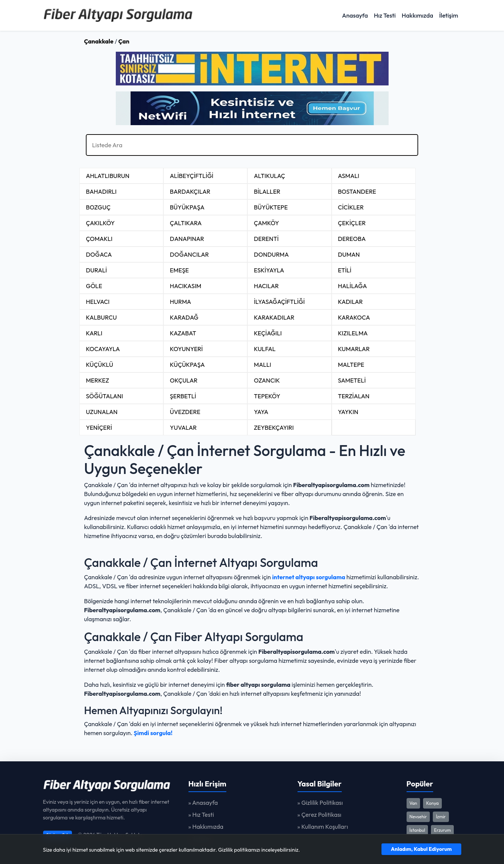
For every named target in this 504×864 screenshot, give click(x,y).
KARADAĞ (184, 317)
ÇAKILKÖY (100, 223)
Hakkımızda (417, 15)
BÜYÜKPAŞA (187, 207)
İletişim (449, 15)
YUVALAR (183, 428)
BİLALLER (267, 191)
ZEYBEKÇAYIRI (274, 428)
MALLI (262, 365)
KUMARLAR (354, 349)
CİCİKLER (351, 207)
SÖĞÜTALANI (104, 396)
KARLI (94, 333)
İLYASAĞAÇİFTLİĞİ (279, 302)
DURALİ (96, 270)
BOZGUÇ (98, 207)
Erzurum (442, 830)
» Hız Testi (201, 815)
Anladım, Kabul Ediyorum (421, 849)
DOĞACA (99, 254)
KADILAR (351, 302)
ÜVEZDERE (185, 412)
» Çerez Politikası (319, 815)
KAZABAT (183, 333)
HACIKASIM (185, 286)
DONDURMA (271, 254)
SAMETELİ (352, 380)
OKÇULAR (184, 380)
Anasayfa (355, 15)
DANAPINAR (187, 239)
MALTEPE (351, 365)
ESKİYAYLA (269, 270)
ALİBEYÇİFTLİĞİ (191, 176)
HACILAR (266, 286)
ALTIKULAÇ (269, 176)
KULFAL (265, 349)
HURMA (180, 302)
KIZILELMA (353, 333)
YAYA (261, 412)
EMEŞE (179, 270)
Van (414, 803)
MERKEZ (97, 380)
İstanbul (417, 830)
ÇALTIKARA (186, 223)
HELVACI (98, 302)
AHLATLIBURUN (108, 176)
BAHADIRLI (101, 191)
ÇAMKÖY (266, 223)
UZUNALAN (102, 412)
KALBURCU (101, 317)
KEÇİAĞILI (268, 333)
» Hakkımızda (206, 827)
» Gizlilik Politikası (320, 803)
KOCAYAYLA (103, 349)
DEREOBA (352, 239)
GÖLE (94, 286)
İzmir (441, 817)
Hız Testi (385, 15)
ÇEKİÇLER (352, 223)
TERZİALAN (354, 396)
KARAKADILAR (274, 317)
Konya (432, 803)
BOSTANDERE (357, 191)
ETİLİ (345, 270)
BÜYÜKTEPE (271, 207)
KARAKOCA (354, 317)
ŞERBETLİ (183, 396)
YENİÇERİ (99, 428)
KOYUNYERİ (186, 349)
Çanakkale (99, 41)
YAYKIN (348, 412)
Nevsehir (418, 817)
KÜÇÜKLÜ (99, 365)
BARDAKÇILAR (190, 191)
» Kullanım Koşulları (323, 827)
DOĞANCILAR (189, 254)
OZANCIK (267, 380)
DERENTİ (266, 239)
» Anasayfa (203, 803)
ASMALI (349, 176)
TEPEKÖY (267, 396)
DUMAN (349, 254)
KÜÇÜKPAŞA (187, 365)
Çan (124, 41)
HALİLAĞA (353, 286)
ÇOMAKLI (99, 239)
